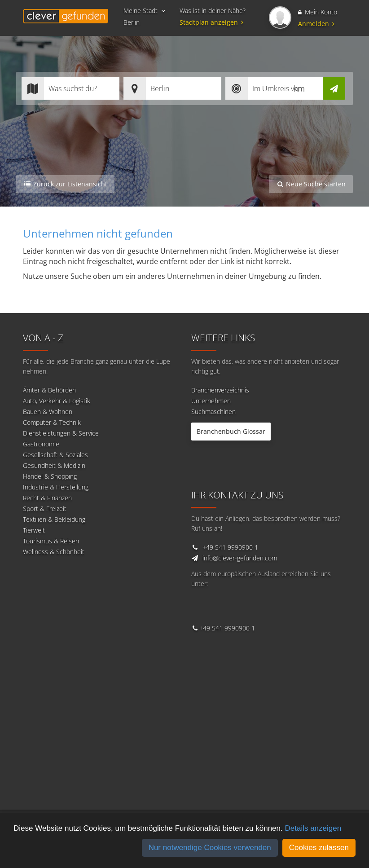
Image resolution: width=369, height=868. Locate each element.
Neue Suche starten (311, 184)
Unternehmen (211, 401)
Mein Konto (318, 12)
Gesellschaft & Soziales (55, 455)
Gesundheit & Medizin (54, 465)
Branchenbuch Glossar (231, 431)
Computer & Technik (52, 422)
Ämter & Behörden (49, 390)
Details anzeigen (313, 828)
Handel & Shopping (50, 476)
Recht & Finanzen (47, 498)
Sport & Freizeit (45, 509)
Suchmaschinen (213, 412)
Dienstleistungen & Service (61, 433)
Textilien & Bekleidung (54, 519)
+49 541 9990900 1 (230, 547)
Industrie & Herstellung (56, 487)
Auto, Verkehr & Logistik (57, 401)
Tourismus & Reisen (51, 541)
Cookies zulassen (319, 848)
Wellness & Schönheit (54, 552)
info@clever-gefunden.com (240, 558)
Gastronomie (41, 444)
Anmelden (316, 24)
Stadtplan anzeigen (213, 22)
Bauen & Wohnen (48, 412)
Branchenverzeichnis (220, 390)
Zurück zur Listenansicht (65, 184)
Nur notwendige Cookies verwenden (210, 848)
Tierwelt (34, 530)
